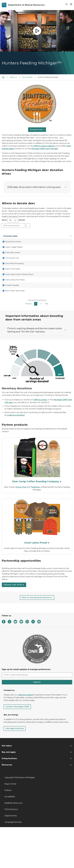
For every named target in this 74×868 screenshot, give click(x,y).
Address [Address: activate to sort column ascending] (22, 237)
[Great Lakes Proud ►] (37, 563)
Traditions (35, 528)
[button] (37, 187)
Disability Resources (13, 844)
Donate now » (37, 130)
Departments (11, 857)
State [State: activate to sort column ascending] (44, 237)
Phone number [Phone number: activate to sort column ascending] (65, 237)
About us (13, 77)
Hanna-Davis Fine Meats (9, 310)
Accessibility (10, 837)
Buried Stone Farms (9, 245)
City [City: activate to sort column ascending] (33, 237)
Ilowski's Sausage (7, 320)
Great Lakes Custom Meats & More (9, 302)
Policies (8, 831)
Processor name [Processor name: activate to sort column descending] (8, 237)
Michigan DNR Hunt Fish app (45, 149)
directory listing (26, 736)
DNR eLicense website (44, 146)
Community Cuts (8, 275)
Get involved (27, 77)
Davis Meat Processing (8, 283)
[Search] (67, 4)
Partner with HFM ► (14, 626)
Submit (37, 723)
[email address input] (37, 716)
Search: (16, 226)
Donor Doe (21, 528)
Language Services (13, 863)
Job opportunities (15, 769)
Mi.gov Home (10, 825)
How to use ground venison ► (37, 638)
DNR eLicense (40, 441)
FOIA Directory (11, 850)
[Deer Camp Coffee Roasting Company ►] (37, 502)
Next (47, 345)
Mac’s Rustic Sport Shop (8, 330)
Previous (28, 345)
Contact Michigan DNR (17, 748)
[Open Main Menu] (71, 4)
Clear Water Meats (8, 265)
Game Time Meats (8, 293)
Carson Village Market (9, 255)
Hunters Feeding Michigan (48, 77)
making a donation (16, 456)
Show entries (13, 220)
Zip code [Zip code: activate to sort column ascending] (54, 237)
